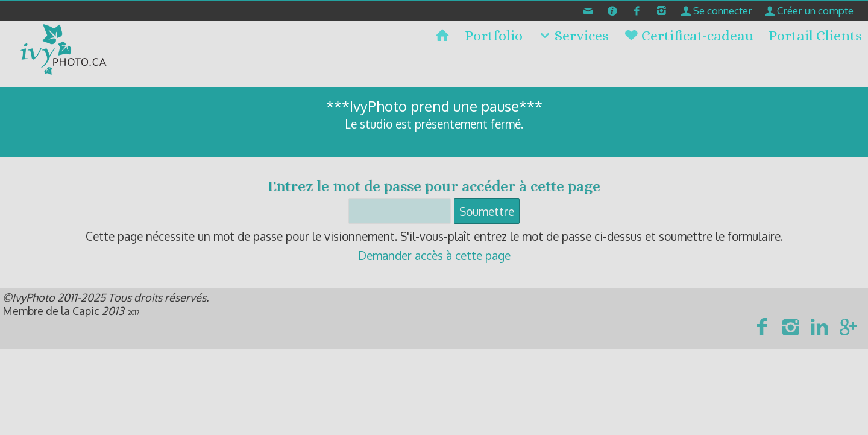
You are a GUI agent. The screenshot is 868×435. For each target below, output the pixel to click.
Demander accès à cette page (434, 255)
